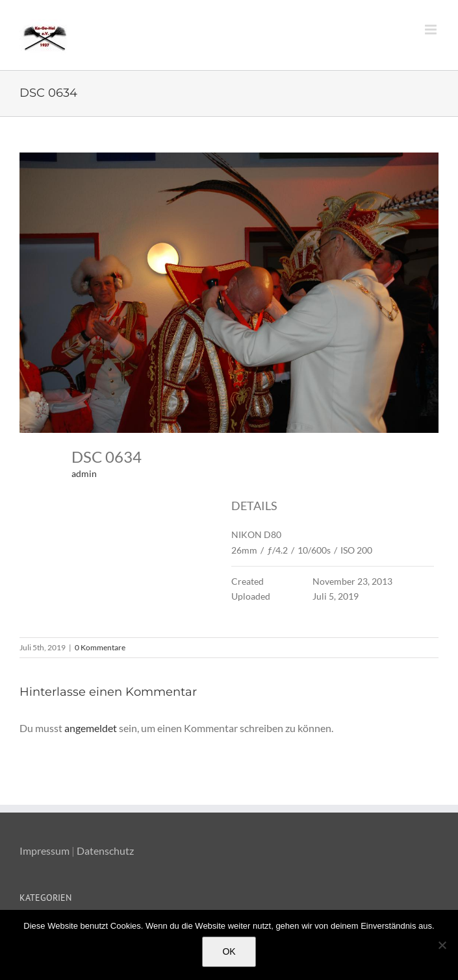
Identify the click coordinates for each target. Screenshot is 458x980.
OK (229, 951)
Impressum (45, 851)
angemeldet (91, 728)
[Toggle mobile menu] (432, 30)
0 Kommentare (100, 647)
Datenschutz (105, 851)
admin (84, 473)
